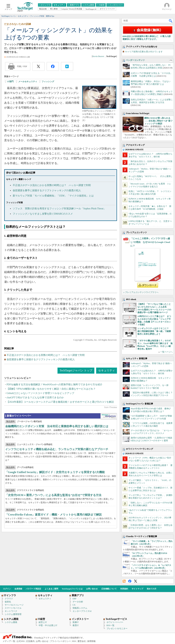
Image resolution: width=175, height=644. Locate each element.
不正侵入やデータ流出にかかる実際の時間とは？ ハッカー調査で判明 (52, 185)
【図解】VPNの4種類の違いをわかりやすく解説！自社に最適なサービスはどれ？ (51, 389)
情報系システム (80, 608)
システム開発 (11, 622)
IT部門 (11, 82)
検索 (171, 21)
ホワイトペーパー (115, 622)
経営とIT (43, 622)
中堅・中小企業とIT (48, 625)
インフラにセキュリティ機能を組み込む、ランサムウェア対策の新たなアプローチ (57, 449)
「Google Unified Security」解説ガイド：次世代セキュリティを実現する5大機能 (55, 472)
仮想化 (8, 602)
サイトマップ (137, 589)
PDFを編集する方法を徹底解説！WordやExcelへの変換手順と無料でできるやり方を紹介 (55, 385)
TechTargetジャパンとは (72, 589)
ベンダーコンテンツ (135, 60)
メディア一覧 (9, 641)
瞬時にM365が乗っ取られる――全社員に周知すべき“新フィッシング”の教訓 (158, 121)
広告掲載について (109, 589)
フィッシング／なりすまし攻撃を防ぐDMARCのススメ (43, 214)
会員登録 (18, 589)
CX (74, 605)
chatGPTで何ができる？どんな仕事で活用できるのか (35, 398)
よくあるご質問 (51, 589)
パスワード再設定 (33, 589)
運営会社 (82, 641)
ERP (75, 599)
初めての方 (152, 589)
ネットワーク (11, 611)
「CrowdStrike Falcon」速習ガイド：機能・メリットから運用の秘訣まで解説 (54, 515)
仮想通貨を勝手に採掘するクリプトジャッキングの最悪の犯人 (47, 190)
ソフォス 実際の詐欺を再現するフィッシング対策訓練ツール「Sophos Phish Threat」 (59, 209)
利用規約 (124, 589)
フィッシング (48, 82)
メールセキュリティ (28, 82)
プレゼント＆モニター (117, 629)
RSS (124, 581)
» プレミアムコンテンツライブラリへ (141, 292)
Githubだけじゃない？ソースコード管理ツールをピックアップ (40, 393)
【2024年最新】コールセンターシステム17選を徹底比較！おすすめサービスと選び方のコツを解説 (60, 402)
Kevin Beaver (98, 56)
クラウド (9, 599)
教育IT (76, 625)
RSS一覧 (110, 625)
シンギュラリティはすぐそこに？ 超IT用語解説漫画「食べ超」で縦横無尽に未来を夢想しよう (154, 331)
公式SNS (21, 641)
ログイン (7, 589)
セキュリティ (107, 370)
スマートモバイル (13, 608)
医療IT (76, 622)
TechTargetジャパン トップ (76, 370)
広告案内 (30, 641)
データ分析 (78, 602)
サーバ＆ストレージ (14, 605)
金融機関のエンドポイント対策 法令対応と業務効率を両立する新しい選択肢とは (57, 426)
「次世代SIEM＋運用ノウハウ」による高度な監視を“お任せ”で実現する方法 (53, 495)
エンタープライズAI (82, 611)
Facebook (130, 581)
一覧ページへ (166, 352)
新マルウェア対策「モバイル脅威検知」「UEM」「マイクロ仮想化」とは (53, 196)
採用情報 (91, 641)
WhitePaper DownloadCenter (109, 416)
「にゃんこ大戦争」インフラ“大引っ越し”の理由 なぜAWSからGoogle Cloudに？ (150, 242)
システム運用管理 (13, 614)
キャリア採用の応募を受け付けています (144, 52)
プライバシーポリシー (60, 641)
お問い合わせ (92, 589)
